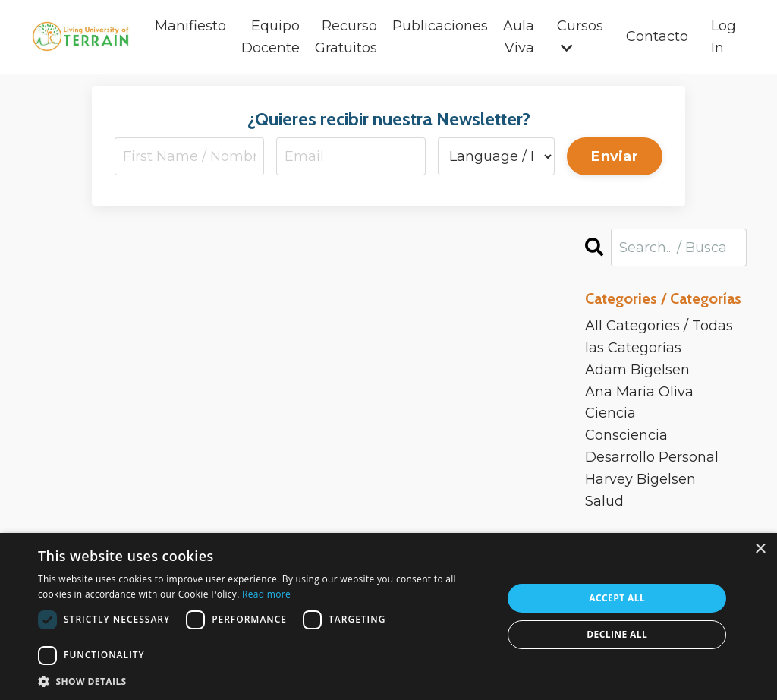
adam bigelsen (637, 370)
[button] (263, 681)
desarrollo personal (652, 457)
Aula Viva (519, 37)
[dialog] (388, 616)
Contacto (657, 36)
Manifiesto (190, 26)
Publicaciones (440, 26)
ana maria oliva (639, 392)
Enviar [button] (615, 156)
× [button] (760, 549)
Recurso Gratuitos (346, 37)
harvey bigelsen (640, 479)
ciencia (610, 414)
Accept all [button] (617, 598)
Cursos (580, 36)
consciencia (626, 435)
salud (604, 501)
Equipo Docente (271, 37)
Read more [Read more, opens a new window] (266, 594)
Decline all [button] (617, 634)
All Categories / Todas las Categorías (659, 337)
